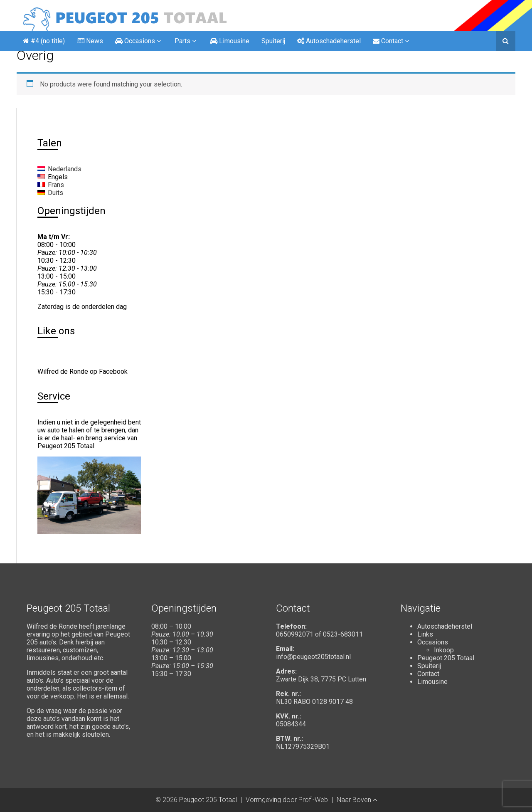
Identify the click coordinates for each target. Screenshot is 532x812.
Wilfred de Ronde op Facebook (83, 371)
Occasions (433, 642)
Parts (186, 41)
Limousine (432, 682)
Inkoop (444, 650)
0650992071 (295, 634)
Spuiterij (273, 41)
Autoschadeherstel (445, 626)
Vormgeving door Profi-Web (287, 800)
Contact (428, 674)
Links (425, 634)
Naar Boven (357, 800)
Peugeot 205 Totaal (446, 658)
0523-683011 (343, 634)
